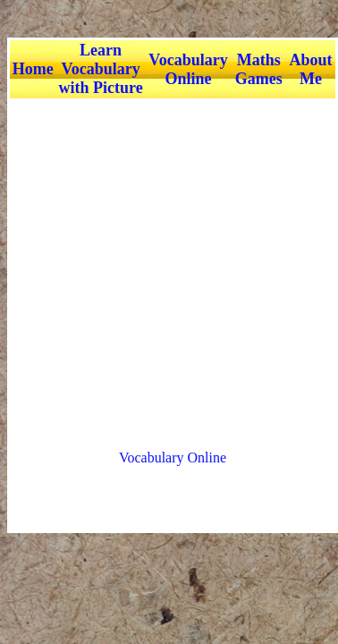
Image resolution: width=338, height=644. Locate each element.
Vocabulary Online (173, 458)
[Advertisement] (168, 266)
